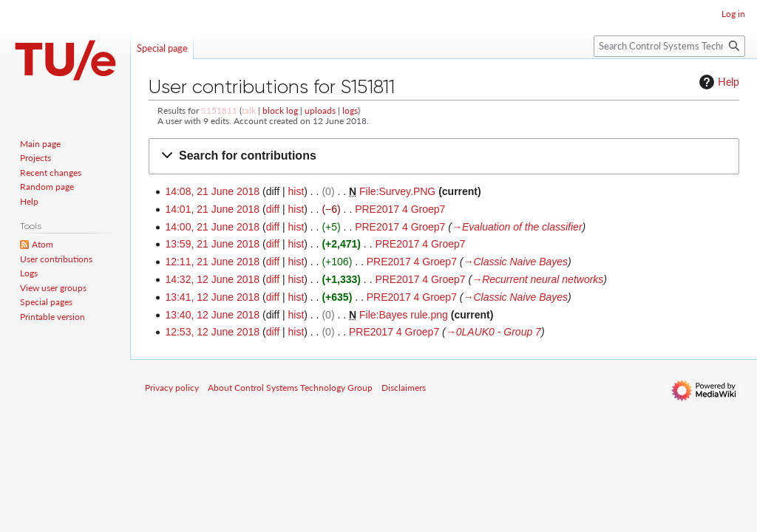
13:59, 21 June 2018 (212, 244)
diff (273, 209)
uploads (320, 110)
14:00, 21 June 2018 (212, 227)
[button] (444, 156)
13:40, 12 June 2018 (212, 315)
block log (280, 110)
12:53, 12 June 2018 (212, 332)
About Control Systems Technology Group (290, 388)
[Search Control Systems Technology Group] (669, 46)
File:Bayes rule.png (404, 315)
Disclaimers (404, 388)
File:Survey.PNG (397, 191)
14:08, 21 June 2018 (212, 191)
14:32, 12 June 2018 (212, 279)
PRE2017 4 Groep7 (400, 209)
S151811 (219, 110)
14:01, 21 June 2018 (212, 209)
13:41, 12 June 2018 (212, 297)
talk (249, 110)
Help (717, 82)
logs (350, 110)
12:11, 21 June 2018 (212, 262)
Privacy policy (172, 388)
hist (296, 191)
